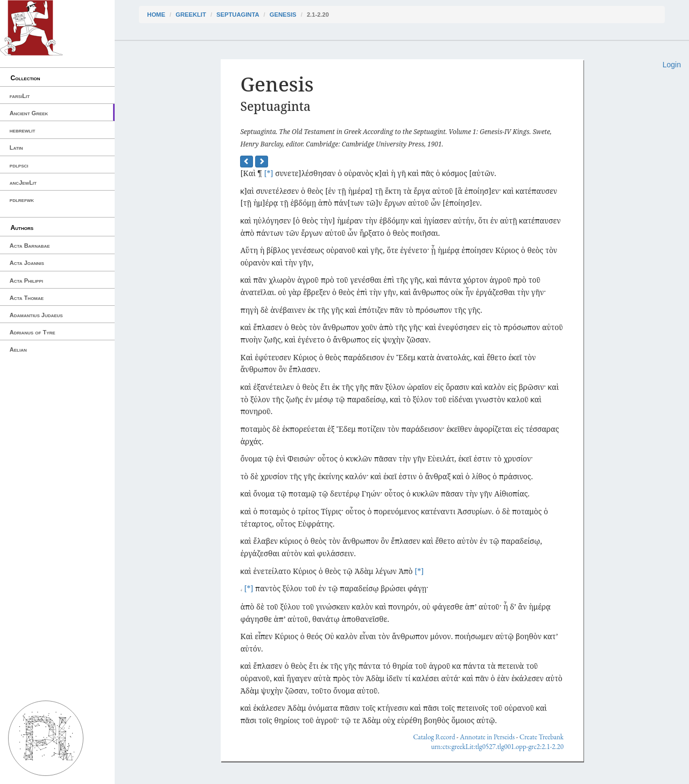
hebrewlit (23, 130)
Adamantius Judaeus (36, 315)
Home (156, 15)
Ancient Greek (29, 113)
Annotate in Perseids (487, 737)
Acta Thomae (27, 298)
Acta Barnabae (30, 246)
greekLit (191, 15)
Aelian (18, 349)
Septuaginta (238, 15)
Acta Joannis (27, 263)
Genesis (283, 15)
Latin (16, 148)
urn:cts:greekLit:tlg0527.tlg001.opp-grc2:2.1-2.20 (497, 747)
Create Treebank (542, 737)
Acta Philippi (26, 281)
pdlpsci (19, 165)
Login (672, 65)
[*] (269, 173)
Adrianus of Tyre (33, 332)
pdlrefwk (22, 200)
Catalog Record (434, 737)
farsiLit (20, 96)
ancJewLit (23, 183)
